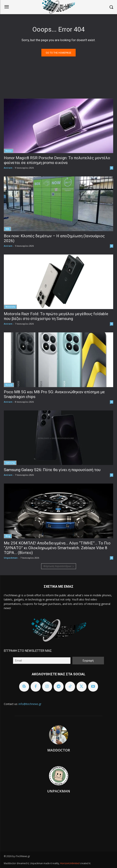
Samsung (10, 463)
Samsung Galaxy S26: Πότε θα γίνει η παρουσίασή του (52, 470)
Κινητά (9, 385)
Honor (9, 151)
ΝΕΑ (7, 229)
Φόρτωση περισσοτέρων (59, 566)
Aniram (8, 168)
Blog (8, 536)
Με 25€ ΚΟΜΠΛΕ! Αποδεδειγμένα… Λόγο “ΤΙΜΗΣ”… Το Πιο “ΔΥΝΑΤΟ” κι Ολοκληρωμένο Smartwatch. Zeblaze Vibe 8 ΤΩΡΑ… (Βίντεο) (57, 548)
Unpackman (11, 558)
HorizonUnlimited (70, 863)
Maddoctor (59, 750)
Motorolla (10, 307)
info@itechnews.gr (30, 704)
